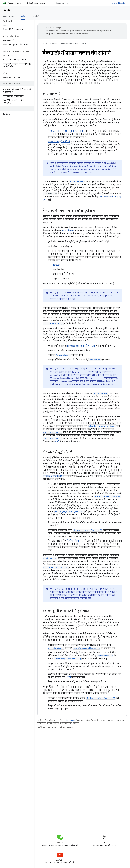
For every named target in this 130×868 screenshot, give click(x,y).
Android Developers (50, 44)
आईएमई (57, 265)
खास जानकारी (8, 16)
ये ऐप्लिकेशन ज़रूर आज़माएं (70, 44)
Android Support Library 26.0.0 (66, 378)
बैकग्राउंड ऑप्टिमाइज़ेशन (53, 476)
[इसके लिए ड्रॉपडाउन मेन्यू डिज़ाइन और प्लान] (73, 3)
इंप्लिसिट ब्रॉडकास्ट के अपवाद (76, 598)
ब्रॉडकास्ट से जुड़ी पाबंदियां (59, 142)
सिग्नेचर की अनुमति (75, 541)
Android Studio (118, 3)
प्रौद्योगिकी (36, 16)
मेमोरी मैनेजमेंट (68, 230)
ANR (57, 441)
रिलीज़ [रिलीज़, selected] (23, 16)
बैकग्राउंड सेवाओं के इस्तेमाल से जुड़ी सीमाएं (66, 131)
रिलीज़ (84, 44)
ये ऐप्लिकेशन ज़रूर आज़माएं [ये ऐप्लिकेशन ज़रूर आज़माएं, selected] (36, 3)
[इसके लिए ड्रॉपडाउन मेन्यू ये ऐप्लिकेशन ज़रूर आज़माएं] (50, 3)
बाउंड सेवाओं (72, 293)
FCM (69, 677)
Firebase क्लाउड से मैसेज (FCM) (81, 346)
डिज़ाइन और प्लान (63, 3)
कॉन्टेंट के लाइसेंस (70, 720)
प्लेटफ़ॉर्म (7, 10)
